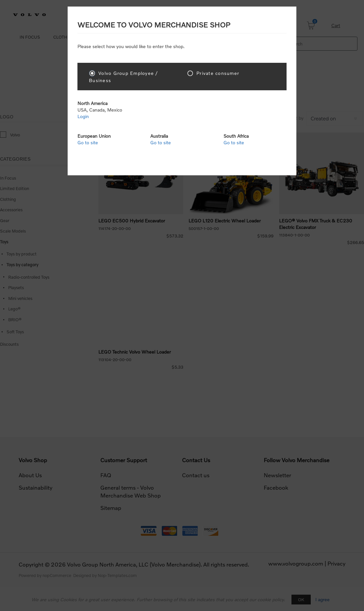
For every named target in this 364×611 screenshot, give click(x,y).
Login (83, 116)
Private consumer (218, 73)
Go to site (88, 142)
